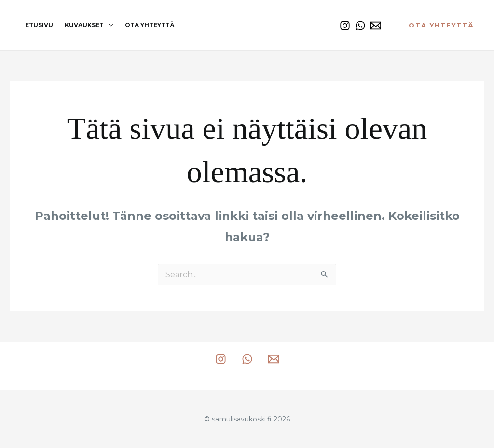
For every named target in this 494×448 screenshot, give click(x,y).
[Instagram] (345, 26)
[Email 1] (376, 26)
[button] (441, 25)
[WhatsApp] (360, 26)
